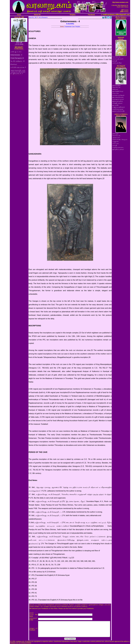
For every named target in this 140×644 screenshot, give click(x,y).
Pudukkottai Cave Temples (72, 27)
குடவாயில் (115, 105)
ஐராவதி (115, 61)
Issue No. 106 (33, 17)
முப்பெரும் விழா (117, 63)
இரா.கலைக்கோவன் (118, 97)
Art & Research (43, 17)
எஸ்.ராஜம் (115, 89)
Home (19, 15)
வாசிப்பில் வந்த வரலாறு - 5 (18, 67)
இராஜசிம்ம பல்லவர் (118, 149)
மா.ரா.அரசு (116, 93)
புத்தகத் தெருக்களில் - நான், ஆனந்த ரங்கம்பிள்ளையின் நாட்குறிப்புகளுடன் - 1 (18, 72)
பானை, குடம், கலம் (16, 52)
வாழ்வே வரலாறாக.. (118, 147)
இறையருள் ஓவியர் (118, 101)
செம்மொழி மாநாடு (118, 59)
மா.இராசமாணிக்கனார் (119, 107)
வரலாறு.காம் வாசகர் (118, 99)
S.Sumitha (70, 24)
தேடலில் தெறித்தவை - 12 (17, 61)
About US (37, 15)
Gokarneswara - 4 (16, 55)
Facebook (91, 15)
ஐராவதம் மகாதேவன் (118, 95)
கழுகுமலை (116, 141)
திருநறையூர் (14, 64)
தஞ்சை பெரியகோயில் (119, 111)
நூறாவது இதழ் (117, 85)
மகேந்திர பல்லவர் (117, 103)
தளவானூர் (115, 134)
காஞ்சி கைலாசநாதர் (118, 109)
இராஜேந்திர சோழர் (118, 91)
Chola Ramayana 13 (17, 58)
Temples (73, 15)
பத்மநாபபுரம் (116, 137)
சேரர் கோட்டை (117, 57)
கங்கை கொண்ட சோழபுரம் (120, 139)
